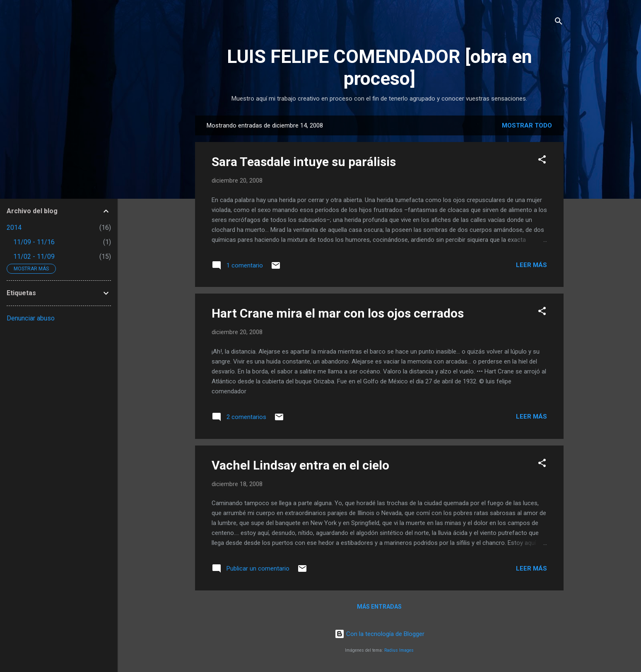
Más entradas (379, 607)
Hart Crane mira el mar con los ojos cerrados (338, 313)
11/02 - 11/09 (34, 257)
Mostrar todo (527, 125)
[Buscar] (559, 23)
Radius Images (399, 650)
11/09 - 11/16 (34, 242)
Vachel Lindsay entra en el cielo (300, 465)
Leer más (531, 265)
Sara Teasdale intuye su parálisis (304, 162)
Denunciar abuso (31, 318)
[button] (542, 161)
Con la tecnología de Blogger (380, 634)
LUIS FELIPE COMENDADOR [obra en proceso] (380, 67)
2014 (14, 228)
